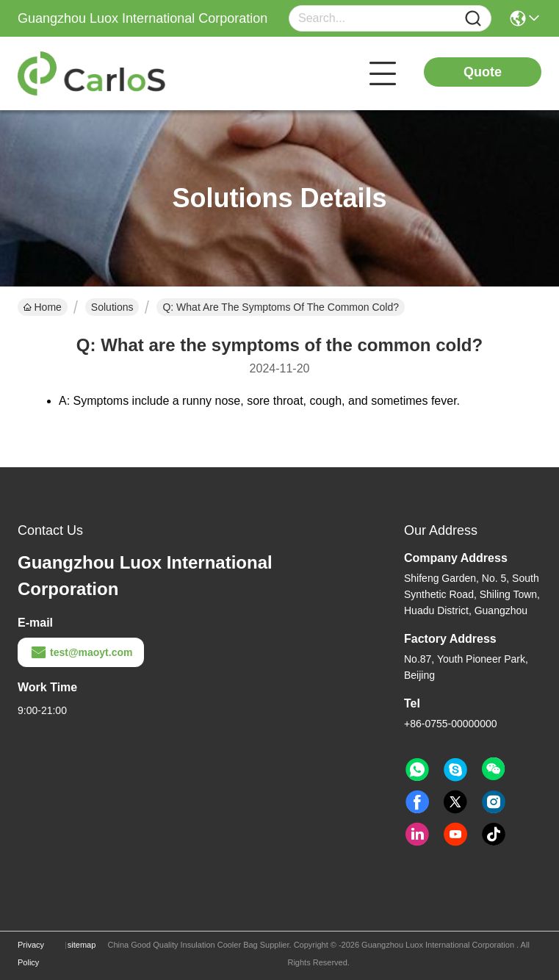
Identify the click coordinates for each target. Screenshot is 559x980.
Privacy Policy (31, 954)
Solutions (112, 307)
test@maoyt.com (81, 652)
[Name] (473, 19)
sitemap (82, 945)
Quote (483, 72)
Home (43, 307)
